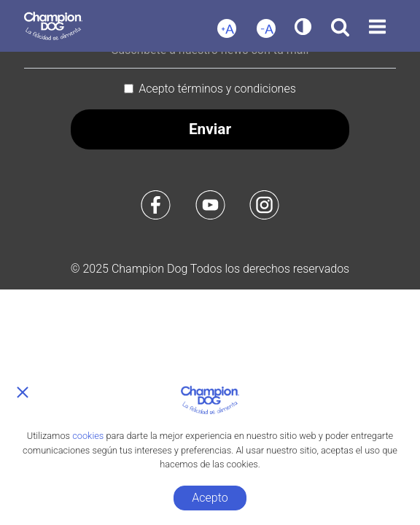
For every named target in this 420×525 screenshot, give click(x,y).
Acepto (210, 498)
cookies (88, 436)
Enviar (210, 129)
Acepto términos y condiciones (217, 89)
